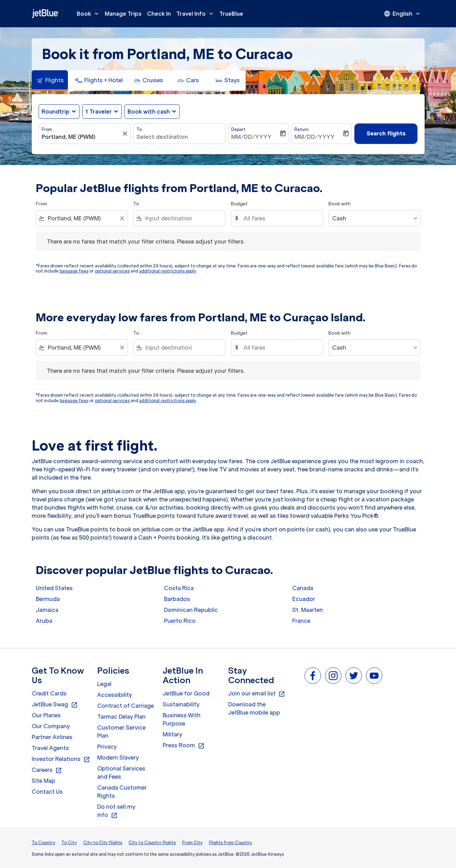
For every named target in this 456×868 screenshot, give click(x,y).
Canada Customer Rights (122, 792)
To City (69, 843)
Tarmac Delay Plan (121, 717)
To (139, 129)
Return (301, 129)
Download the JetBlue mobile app (254, 708)
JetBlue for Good (186, 693)
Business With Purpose (182, 719)
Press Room (184, 746)
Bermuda (48, 599)
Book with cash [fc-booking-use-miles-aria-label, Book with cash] (149, 112)
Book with (340, 204)
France (301, 621)
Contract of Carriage (126, 706)
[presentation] (402, 14)
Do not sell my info (116, 811)
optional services (112, 271)
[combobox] (81, 137)
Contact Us (47, 792)
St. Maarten (308, 610)
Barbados (177, 599)
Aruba (44, 621)
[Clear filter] (126, 134)
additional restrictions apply (168, 271)
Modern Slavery (118, 757)
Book (89, 14)
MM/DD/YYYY (251, 137)
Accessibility (115, 695)
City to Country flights (152, 843)
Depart (238, 129)
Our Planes (46, 715)
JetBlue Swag (55, 705)
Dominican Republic (191, 610)
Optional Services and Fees (121, 773)
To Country (43, 843)
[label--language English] (402, 14)
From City (192, 843)
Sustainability (181, 704)
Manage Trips (123, 14)
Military (172, 734)
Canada (303, 588)
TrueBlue (231, 14)
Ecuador (304, 599)
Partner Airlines (52, 737)
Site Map (43, 781)
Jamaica (47, 610)
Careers (47, 770)
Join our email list (257, 694)
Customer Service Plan (121, 732)
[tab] (50, 80)
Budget (239, 204)
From (47, 129)
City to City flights (103, 843)
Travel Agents (50, 748)
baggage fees (74, 271)
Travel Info (196, 14)
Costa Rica (179, 588)
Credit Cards (49, 693)
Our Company (51, 726)
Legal (104, 684)
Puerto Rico (180, 621)
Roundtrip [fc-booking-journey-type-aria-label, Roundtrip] (56, 112)
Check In (159, 14)
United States (54, 588)
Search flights (386, 133)
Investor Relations (61, 759)
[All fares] (280, 218)
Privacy (107, 747)
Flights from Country (231, 843)
